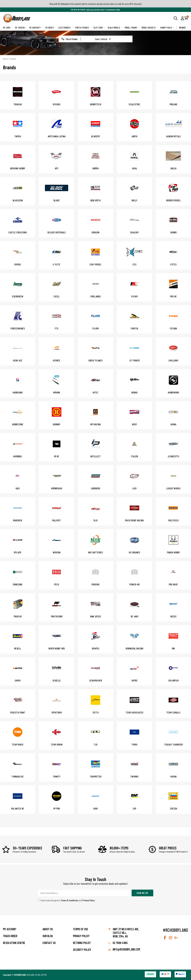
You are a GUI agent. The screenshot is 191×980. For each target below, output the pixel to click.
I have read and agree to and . (66, 900)
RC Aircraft (36, 27)
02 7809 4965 (118, 943)
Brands (184, 27)
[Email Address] (84, 893)
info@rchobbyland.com (124, 949)
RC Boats (51, 27)
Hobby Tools (167, 27)
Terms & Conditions (70, 900)
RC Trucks (21, 27)
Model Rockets (150, 27)
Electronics (66, 27)
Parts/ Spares (83, 27)
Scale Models (115, 27)
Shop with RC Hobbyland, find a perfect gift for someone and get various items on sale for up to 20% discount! (96, 4)
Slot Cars (99, 27)
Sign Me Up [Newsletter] (142, 893)
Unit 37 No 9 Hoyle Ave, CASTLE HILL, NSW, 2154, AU (126, 933)
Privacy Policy (88, 900)
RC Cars (8, 27)
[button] (182, 18)
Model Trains (132, 27)
